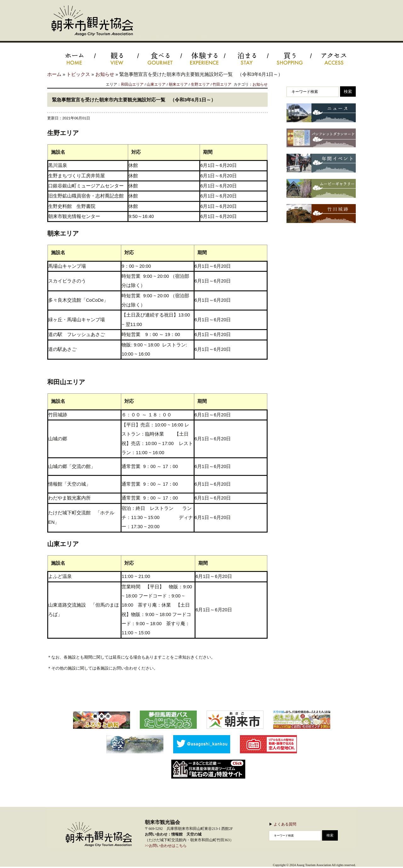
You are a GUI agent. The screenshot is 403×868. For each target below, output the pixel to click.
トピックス (78, 74)
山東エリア (156, 84)
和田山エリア (132, 84)
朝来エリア (178, 84)
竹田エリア (222, 84)
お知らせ (105, 74)
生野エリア (200, 84)
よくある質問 (285, 824)
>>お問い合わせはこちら (166, 846)
